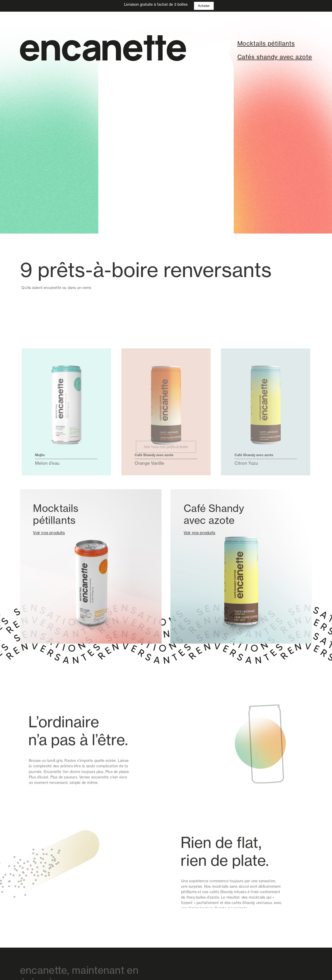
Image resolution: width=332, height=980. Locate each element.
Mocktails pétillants (266, 43)
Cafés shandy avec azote (275, 57)
